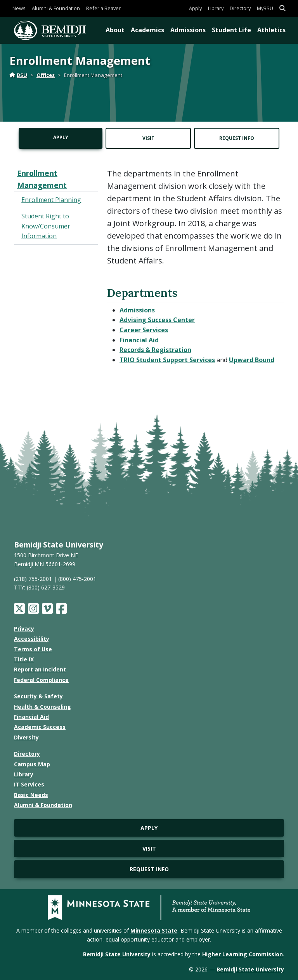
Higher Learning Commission (243, 954)
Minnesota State (154, 930)
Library (216, 8)
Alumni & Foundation (56, 8)
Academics (147, 30)
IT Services (29, 784)
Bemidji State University (59, 545)
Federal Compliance (41, 680)
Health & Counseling (42, 707)
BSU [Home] (18, 75)
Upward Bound (252, 360)
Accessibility (32, 639)
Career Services (144, 330)
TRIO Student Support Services (167, 360)
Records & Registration (155, 350)
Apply (195, 8)
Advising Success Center (157, 320)
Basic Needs (31, 795)
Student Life (231, 30)
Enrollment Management (42, 179)
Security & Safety (38, 696)
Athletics (271, 30)
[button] (282, 8)
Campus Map (32, 764)
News (19, 8)
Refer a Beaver (103, 8)
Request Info (237, 138)
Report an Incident (40, 669)
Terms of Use (33, 649)
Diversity (26, 737)
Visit (148, 138)
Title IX (24, 659)
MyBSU (265, 8)
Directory (240, 8)
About (115, 30)
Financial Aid (139, 340)
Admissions (188, 30)
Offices (46, 75)
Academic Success (40, 727)
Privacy (24, 629)
